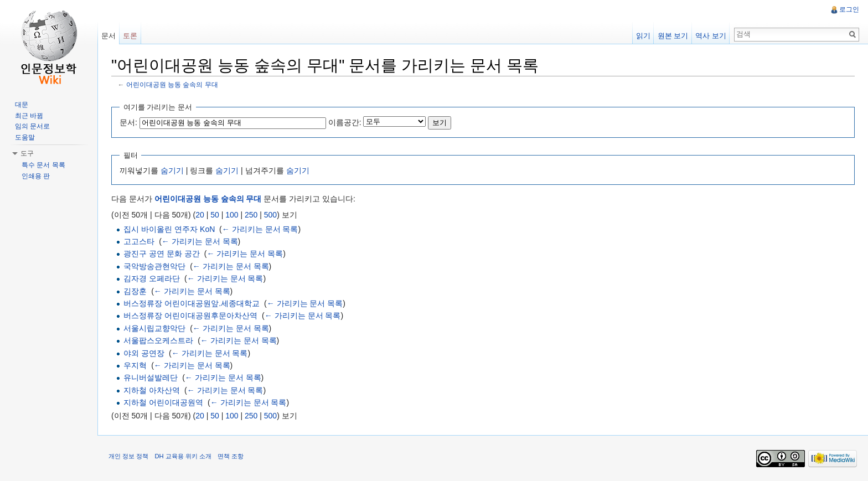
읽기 (643, 36)
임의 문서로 (32, 126)
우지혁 (135, 365)
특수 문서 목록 (43, 165)
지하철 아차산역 (152, 390)
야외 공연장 (144, 353)
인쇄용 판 (36, 176)
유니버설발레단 (151, 377)
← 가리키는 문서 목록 (260, 229)
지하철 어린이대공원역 (163, 402)
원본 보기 (673, 36)
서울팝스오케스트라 (158, 340)
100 (232, 215)
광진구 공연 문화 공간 (162, 254)
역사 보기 (711, 36)
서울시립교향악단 (154, 328)
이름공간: (345, 122)
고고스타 (139, 241)
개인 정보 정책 (128, 456)
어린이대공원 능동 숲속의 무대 (172, 84)
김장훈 (135, 291)
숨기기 (172, 170)
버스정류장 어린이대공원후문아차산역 (190, 316)
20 (200, 215)
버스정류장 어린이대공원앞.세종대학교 (192, 303)
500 (270, 215)
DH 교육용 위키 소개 (183, 456)
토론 (130, 36)
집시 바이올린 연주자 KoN (169, 229)
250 (251, 215)
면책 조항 (231, 456)
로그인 (849, 9)
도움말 (25, 137)
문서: (128, 122)
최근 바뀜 (29, 116)
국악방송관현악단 (154, 266)
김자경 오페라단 (152, 278)
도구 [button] (27, 153)
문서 (108, 36)
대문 (22, 105)
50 (215, 215)
